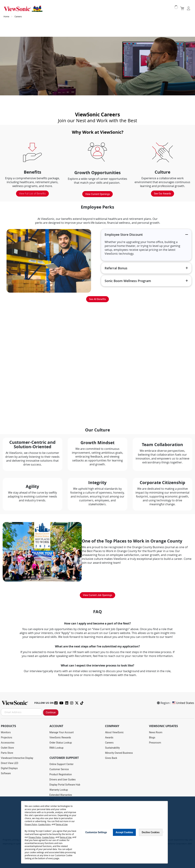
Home (7, 18)
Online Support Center (62, 764)
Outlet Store (7, 748)
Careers (109, 743)
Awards (109, 737)
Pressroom (155, 743)
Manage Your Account (62, 732)
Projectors (7, 737)
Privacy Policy (31, 824)
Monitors (6, 732)
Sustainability (112, 748)
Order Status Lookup (61, 743)
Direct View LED (10, 763)
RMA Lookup (57, 748)
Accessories (8, 743)
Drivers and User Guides (63, 780)
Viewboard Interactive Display (17, 758)
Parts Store (7, 753)
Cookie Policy (45, 824)
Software (6, 773)
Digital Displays (9, 768)
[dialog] (97, 832)
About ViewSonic (114, 732)
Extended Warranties (61, 795)
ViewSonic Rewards (60, 737)
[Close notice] (163, 832)
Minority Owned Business (119, 753)
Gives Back (111, 758)
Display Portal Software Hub (65, 785)
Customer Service (59, 769)
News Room (156, 732)
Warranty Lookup (59, 790)
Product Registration (61, 774)
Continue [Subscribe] (51, 712)
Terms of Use (64, 824)
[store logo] (23, 8)
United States (183, 703)
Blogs (152, 737)
